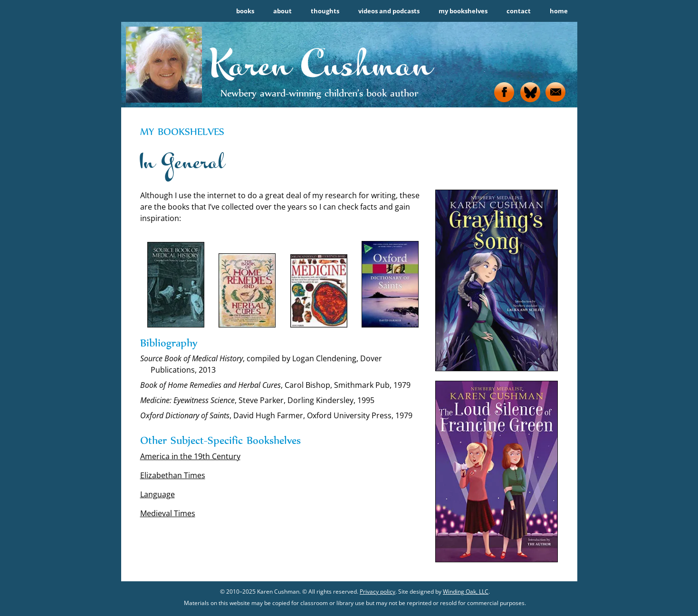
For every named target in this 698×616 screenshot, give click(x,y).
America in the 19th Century (190, 456)
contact (519, 11)
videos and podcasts (389, 11)
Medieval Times (168, 513)
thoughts (325, 11)
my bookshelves (463, 11)
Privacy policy (378, 592)
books (245, 11)
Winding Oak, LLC (466, 592)
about (282, 11)
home (559, 11)
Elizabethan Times (173, 475)
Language (158, 494)
